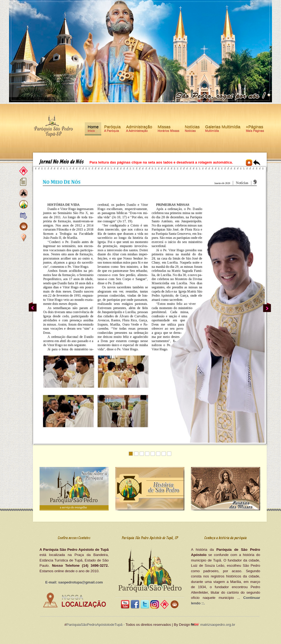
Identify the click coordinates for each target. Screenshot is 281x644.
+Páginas (255, 129)
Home (93, 129)
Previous (33, 307)
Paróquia (112, 129)
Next (267, 307)
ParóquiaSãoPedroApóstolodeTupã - (95, 625)
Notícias (192, 129)
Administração (139, 129)
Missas (169, 129)
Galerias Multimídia (223, 129)
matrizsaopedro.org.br (217, 625)
